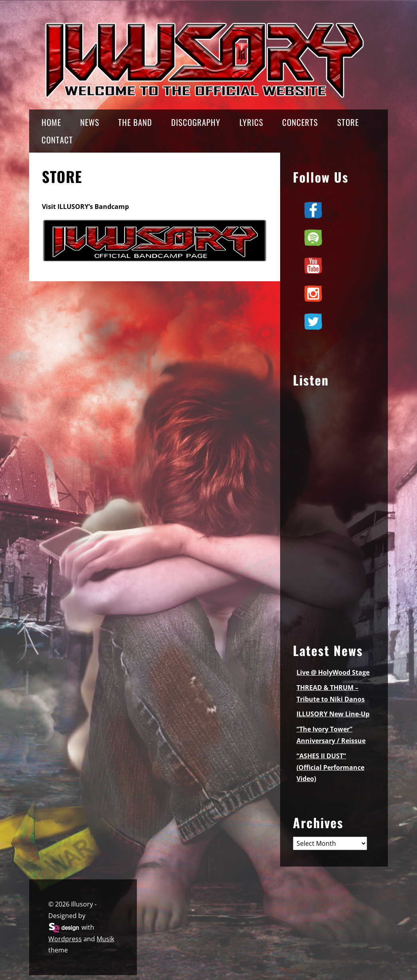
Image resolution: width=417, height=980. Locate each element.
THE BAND (135, 122)
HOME (51, 122)
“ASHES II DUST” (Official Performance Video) (330, 767)
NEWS (90, 122)
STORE (348, 122)
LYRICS (251, 122)
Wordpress (65, 939)
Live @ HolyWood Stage (333, 672)
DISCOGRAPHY (196, 122)
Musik (105, 939)
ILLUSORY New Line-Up (333, 714)
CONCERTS (300, 122)
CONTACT (57, 140)
